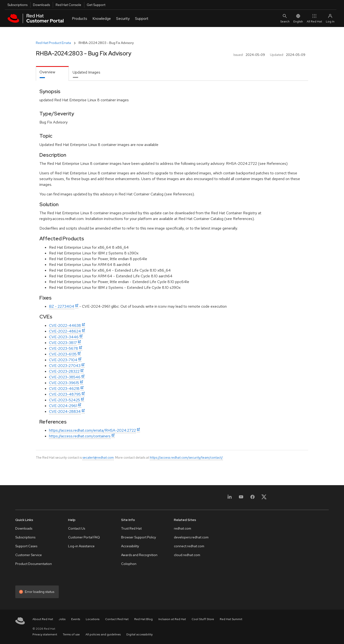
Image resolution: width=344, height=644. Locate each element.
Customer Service (29, 555)
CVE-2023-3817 (63, 343)
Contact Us (77, 528)
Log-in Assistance (81, 546)
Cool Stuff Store (203, 619)
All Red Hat (314, 18)
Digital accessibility (140, 634)
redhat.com (183, 528)
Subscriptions (17, 5)
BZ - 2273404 (62, 306)
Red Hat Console (68, 5)
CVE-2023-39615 (64, 383)
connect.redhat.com (189, 546)
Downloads (41, 5)
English (298, 18)
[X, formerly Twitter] (264, 498)
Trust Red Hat (131, 528)
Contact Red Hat (117, 619)
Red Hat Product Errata (53, 43)
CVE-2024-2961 (63, 406)
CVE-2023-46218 (64, 389)
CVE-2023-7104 (63, 360)
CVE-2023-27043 (65, 366)
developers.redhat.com (191, 537)
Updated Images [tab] (86, 72)
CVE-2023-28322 (64, 371)
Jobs (62, 619)
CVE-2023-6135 (63, 354)
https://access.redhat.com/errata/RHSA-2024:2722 (92, 430)
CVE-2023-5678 (64, 348)
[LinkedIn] (230, 498)
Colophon (129, 564)
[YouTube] (241, 498)
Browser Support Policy (139, 537)
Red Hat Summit (231, 619)
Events (76, 619)
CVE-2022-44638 (65, 325)
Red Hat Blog (143, 619)
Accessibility (130, 546)
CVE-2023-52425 (64, 400)
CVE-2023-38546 (65, 377)
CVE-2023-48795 (65, 394)
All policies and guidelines (103, 634)
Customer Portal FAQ (84, 537)
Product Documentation (34, 564)
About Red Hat (43, 619)
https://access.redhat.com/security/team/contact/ (186, 457)
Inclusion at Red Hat (172, 619)
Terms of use (71, 634)
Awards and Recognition (139, 555)
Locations (93, 619)
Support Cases (26, 546)
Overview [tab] (47, 72)
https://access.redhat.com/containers (80, 436)
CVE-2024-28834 (65, 411)
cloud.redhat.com (187, 555)
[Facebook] (253, 498)
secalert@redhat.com (98, 457)
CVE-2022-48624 (65, 331)
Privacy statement (45, 634)
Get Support (96, 5)
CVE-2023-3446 (64, 337)
